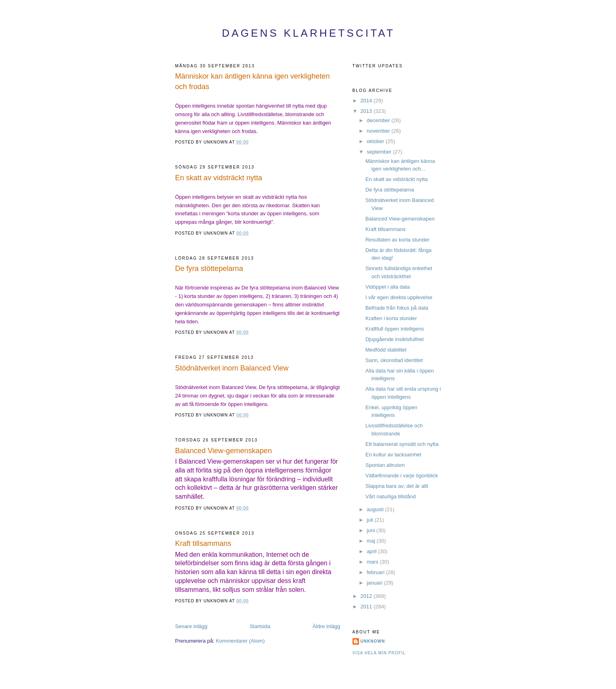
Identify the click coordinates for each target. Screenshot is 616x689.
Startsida (260, 626)
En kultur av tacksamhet (393, 455)
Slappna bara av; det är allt (397, 486)
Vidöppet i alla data (388, 287)
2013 (367, 111)
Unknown (373, 641)
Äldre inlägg (327, 626)
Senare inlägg (191, 626)
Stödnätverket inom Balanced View (232, 368)
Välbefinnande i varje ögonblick (402, 476)
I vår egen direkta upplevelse (399, 297)
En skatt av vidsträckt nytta (219, 178)
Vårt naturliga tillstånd (391, 496)
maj (372, 541)
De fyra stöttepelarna (209, 269)
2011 (367, 607)
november (379, 131)
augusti (376, 509)
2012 (367, 596)
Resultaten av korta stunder (397, 240)
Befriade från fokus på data (397, 308)
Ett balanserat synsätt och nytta (402, 444)
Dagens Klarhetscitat (309, 33)
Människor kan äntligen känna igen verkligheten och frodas (253, 81)
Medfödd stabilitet (386, 350)
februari (376, 572)
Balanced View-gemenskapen (224, 451)
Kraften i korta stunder (391, 318)
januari (375, 583)
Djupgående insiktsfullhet (395, 339)
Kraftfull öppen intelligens (395, 329)
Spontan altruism (385, 465)
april (372, 551)
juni (371, 530)
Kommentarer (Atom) (240, 641)
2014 (367, 101)
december (379, 120)
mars (373, 562)
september (380, 152)
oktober (376, 141)
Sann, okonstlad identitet (394, 360)
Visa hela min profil (379, 653)
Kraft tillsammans (203, 543)
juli (371, 520)
